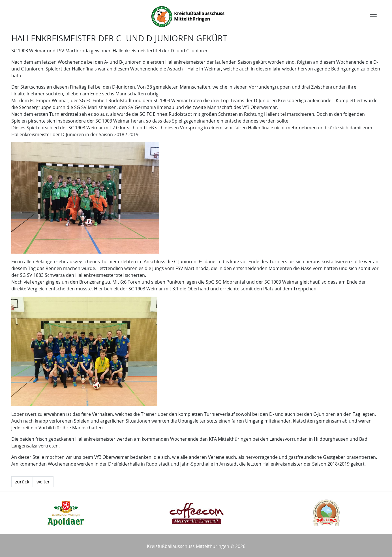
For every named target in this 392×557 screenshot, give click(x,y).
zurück (22, 482)
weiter (43, 482)
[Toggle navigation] (373, 17)
